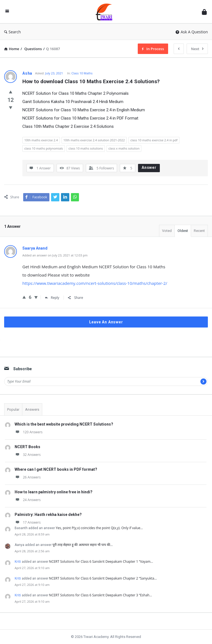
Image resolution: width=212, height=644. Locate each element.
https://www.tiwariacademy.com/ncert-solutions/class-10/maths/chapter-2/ (95, 283)
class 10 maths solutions (86, 148)
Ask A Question (192, 32)
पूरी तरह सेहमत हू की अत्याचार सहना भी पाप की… (83, 545)
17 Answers (28, 522)
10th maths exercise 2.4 (41, 140)
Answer (149, 167)
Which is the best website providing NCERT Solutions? (64, 424)
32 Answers (28, 455)
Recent (199, 231)
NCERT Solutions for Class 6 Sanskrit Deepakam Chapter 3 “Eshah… (101, 595)
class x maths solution (124, 148)
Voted (167, 231)
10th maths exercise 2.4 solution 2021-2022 (94, 140)
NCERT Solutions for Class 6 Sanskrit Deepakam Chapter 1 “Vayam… (101, 562)
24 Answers (28, 500)
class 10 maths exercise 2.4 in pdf (154, 140)
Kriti (18, 562)
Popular (13, 409)
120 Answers (29, 432)
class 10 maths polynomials (44, 148)
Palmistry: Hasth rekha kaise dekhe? (48, 515)
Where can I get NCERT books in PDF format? (56, 469)
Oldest (183, 231)
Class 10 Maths (82, 73)
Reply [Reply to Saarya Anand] (52, 298)
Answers (32, 409)
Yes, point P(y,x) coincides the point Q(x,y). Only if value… (99, 528)
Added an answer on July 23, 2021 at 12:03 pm (55, 255)
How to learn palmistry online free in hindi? (54, 492)
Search (12, 32)
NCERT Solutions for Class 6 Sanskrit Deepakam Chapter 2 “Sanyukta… (103, 578)
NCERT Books (27, 447)
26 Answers (28, 477)
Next (197, 49)
